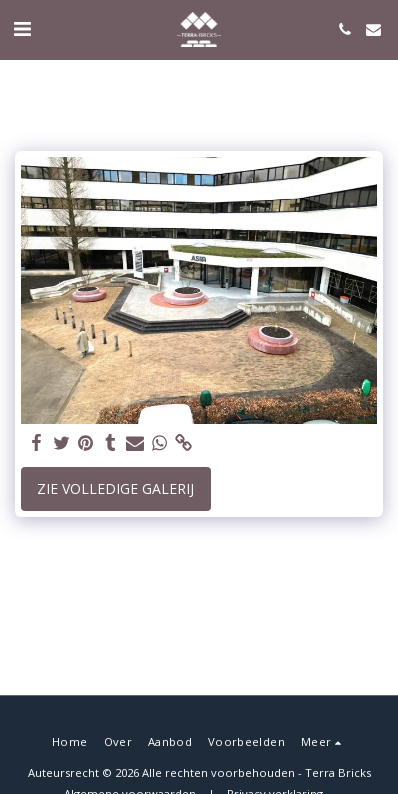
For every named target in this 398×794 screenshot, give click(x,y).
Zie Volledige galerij (115, 488)
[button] (22, 28)
